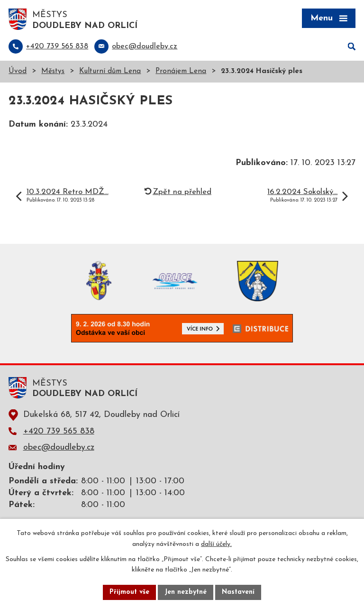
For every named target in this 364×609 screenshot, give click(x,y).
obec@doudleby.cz (59, 448)
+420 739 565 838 (59, 431)
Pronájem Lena (181, 71)
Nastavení (238, 592)
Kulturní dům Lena (110, 71)
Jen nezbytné (186, 592)
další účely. (216, 544)
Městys (53, 71)
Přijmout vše (129, 592)
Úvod (18, 71)
